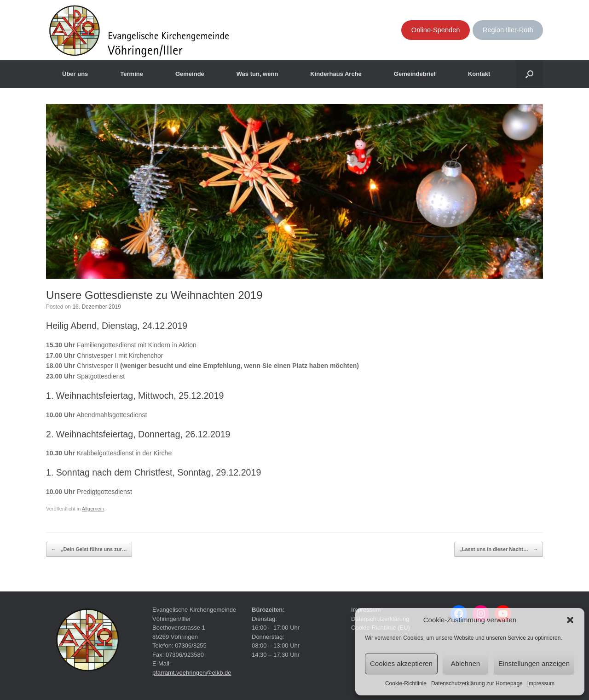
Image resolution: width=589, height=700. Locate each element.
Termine (132, 74)
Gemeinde (190, 74)
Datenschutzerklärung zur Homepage (477, 683)
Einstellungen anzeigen (534, 663)
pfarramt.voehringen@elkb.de (192, 673)
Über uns (75, 74)
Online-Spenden (436, 30)
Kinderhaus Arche (336, 74)
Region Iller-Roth (508, 30)
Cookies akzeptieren (401, 663)
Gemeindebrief (415, 74)
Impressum (541, 683)
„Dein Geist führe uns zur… (89, 550)
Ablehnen (465, 663)
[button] (570, 620)
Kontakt (479, 74)
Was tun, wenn (257, 74)
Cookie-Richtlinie (406, 683)
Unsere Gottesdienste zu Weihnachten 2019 (154, 295)
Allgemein (93, 509)
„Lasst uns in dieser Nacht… (499, 550)
